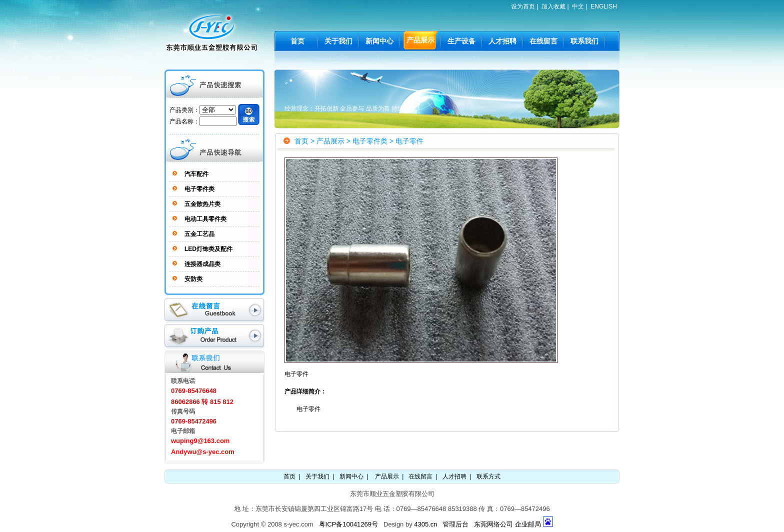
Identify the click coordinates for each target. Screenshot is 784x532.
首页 (301, 141)
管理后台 (455, 524)
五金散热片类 (202, 204)
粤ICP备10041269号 (349, 524)
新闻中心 (351, 476)
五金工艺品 (199, 234)
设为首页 (523, 6)
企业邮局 (528, 524)
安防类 (193, 279)
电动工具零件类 (205, 219)
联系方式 (488, 476)
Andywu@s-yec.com (203, 452)
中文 (578, 6)
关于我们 (317, 476)
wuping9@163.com (200, 441)
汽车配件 (196, 174)
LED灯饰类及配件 (208, 249)
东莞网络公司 (493, 524)
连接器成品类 (202, 264)
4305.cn (425, 524)
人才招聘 (454, 476)
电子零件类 (199, 189)
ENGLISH (604, 6)
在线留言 (420, 476)
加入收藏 (553, 6)
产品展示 (330, 141)
